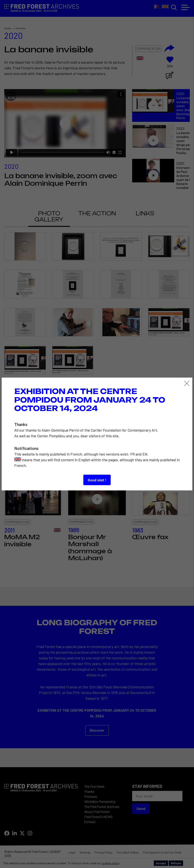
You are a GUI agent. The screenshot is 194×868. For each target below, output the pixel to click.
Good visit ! (97, 480)
